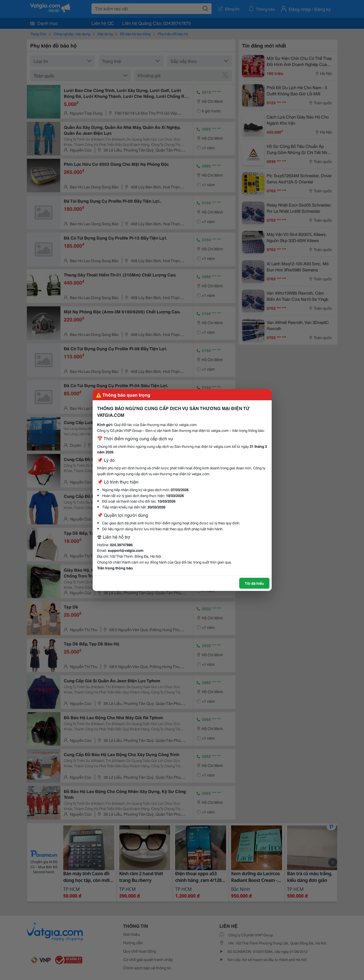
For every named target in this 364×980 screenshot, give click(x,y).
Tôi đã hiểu (254, 583)
